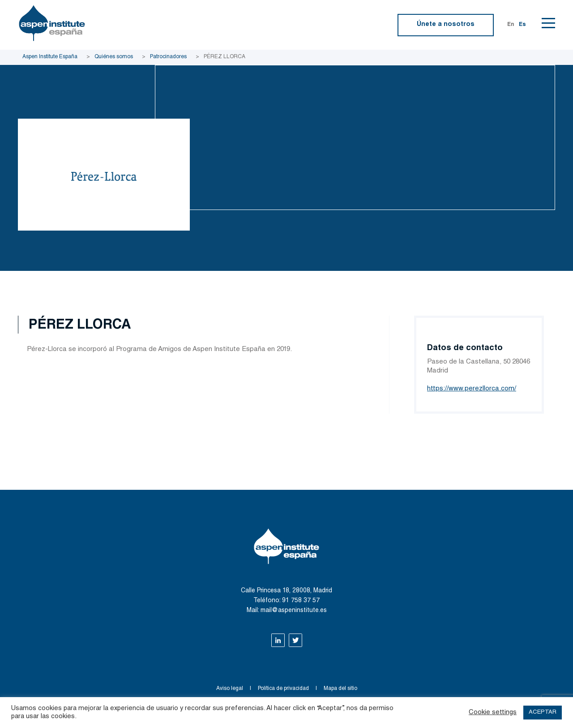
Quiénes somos (114, 57)
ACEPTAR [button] (543, 713)
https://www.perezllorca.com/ (472, 389)
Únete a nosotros (446, 25)
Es (522, 25)
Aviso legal (230, 689)
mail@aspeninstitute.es (294, 611)
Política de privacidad (283, 689)
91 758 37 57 (301, 601)
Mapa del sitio (340, 689)
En (511, 25)
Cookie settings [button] (493, 713)
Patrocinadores (168, 57)
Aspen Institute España (50, 57)
